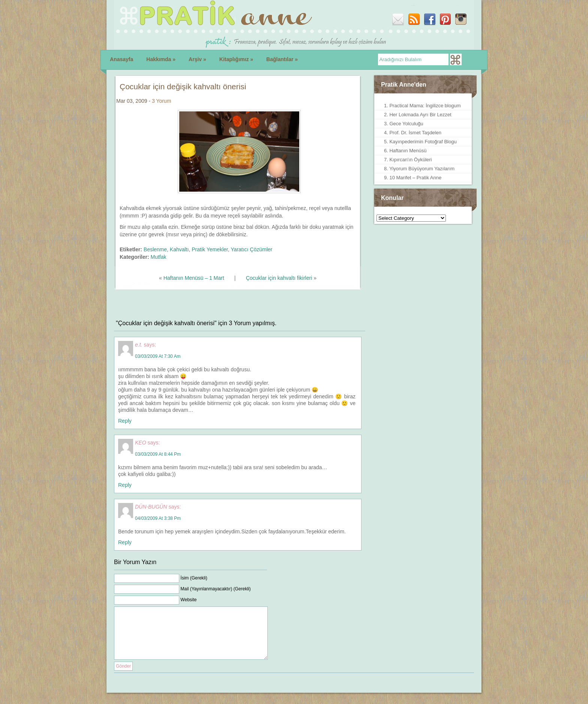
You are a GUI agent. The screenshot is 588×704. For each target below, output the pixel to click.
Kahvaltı (179, 249)
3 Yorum (161, 101)
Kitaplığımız (236, 59)
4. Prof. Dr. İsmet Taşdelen (413, 133)
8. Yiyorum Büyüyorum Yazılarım (419, 169)
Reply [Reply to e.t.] (125, 421)
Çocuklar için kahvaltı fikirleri (279, 278)
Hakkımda (161, 59)
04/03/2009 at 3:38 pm (158, 518)
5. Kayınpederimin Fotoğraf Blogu (420, 142)
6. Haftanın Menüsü (405, 151)
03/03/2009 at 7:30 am (158, 356)
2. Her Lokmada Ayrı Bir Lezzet (418, 115)
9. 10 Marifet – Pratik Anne (413, 178)
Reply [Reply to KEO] (125, 485)
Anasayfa (121, 59)
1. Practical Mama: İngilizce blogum (422, 106)
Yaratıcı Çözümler (251, 249)
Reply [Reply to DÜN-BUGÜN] (125, 542)
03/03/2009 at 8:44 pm (158, 454)
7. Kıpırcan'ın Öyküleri (408, 160)
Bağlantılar (282, 59)
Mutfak (158, 257)
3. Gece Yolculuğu (404, 124)
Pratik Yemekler (210, 249)
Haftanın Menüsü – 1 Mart (194, 278)
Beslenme (155, 249)
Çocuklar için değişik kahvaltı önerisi (183, 86)
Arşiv (197, 59)
